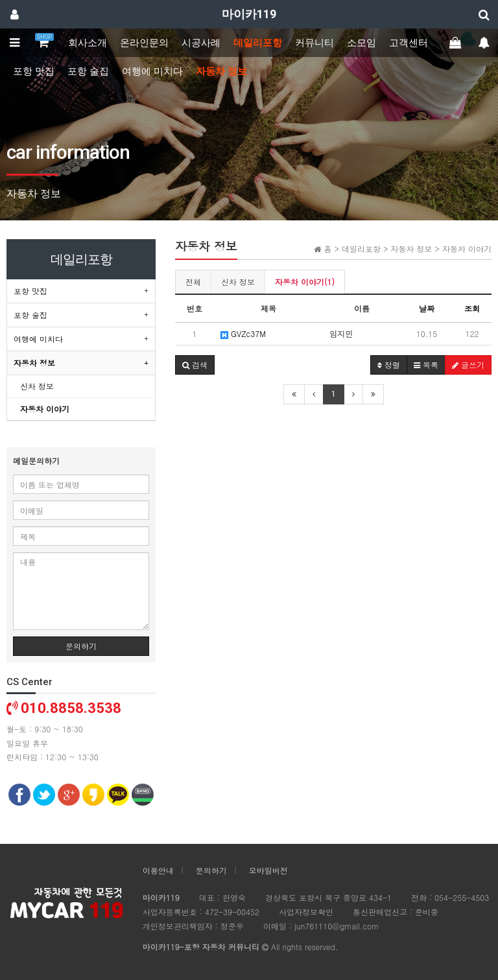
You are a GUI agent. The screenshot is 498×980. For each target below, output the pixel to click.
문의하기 (81, 646)
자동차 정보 (221, 71)
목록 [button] (426, 365)
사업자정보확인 (306, 912)
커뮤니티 (314, 43)
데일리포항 (258, 43)
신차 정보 (238, 282)
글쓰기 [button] (468, 365)
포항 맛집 (34, 71)
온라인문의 (144, 43)
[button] (195, 365)
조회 (472, 308)
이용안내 (158, 870)
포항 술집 (88, 71)
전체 (193, 282)
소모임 (362, 43)
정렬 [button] (389, 365)
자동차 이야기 (45, 409)
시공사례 (201, 43)
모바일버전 (268, 870)
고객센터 (409, 43)
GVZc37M (243, 333)
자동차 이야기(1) (305, 282)
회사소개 (88, 43)
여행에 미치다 (152, 71)
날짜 (427, 308)
